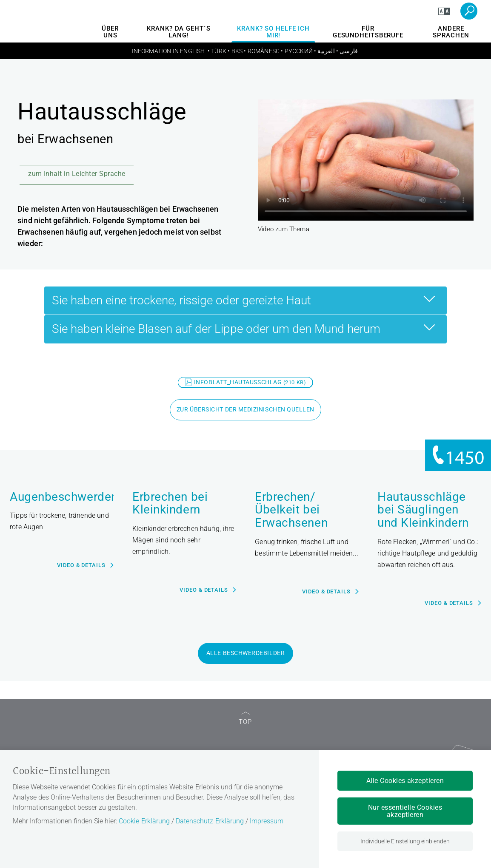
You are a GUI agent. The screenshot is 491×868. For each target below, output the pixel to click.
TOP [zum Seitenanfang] (245, 719)
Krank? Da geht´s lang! (178, 32)
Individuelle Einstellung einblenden (405, 841)
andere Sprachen (451, 32)
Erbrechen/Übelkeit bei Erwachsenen (291, 510)
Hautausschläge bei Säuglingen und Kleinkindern (423, 510)
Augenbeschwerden (62, 497)
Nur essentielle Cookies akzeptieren (405, 811)
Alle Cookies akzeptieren (405, 781)
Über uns (110, 32)
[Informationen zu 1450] (458, 455)
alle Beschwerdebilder (245, 653)
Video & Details (81, 565)
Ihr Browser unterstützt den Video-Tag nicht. (366, 160)
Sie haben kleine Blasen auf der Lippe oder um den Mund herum (246, 328)
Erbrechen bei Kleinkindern (170, 503)
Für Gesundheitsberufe (368, 32)
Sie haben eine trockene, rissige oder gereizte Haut (246, 299)
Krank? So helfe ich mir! (273, 32)
